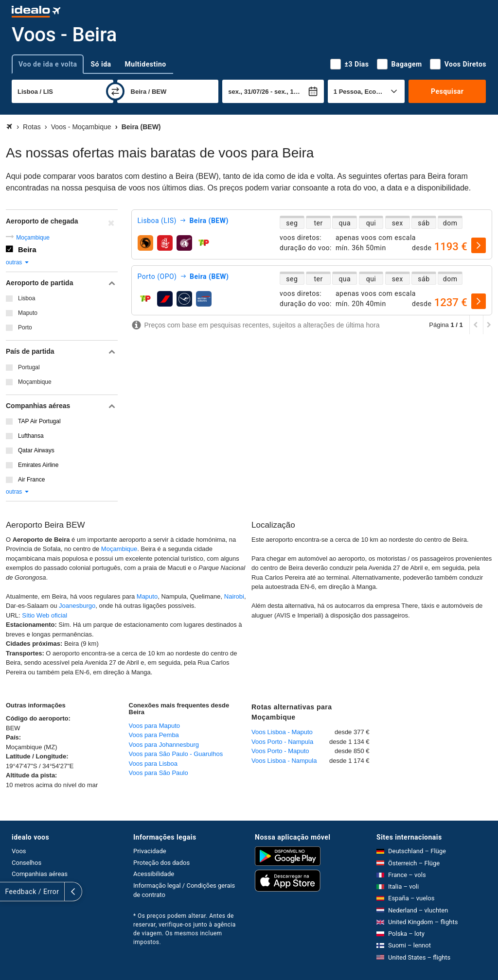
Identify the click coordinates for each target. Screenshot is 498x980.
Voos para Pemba (154, 735)
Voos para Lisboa (153, 764)
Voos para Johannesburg (164, 745)
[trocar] (115, 91)
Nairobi (234, 596)
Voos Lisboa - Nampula (284, 761)
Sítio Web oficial (44, 615)
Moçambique (33, 238)
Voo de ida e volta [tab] (48, 64)
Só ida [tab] (101, 64)
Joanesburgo (77, 606)
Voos (19, 851)
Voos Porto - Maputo (280, 751)
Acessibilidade (154, 874)
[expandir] (9, 892)
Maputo (28, 313)
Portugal (29, 367)
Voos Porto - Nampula (282, 742)
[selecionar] (479, 245)
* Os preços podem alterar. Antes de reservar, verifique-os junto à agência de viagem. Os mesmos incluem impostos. (185, 929)
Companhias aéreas (40, 874)
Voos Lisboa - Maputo (282, 732)
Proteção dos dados (161, 863)
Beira (27, 249)
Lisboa (27, 298)
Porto (25, 327)
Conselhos (27, 863)
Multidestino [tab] (146, 64)
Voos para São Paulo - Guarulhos (176, 754)
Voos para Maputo (155, 726)
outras (18, 262)
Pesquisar (447, 91)
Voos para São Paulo (159, 773)
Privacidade (150, 851)
